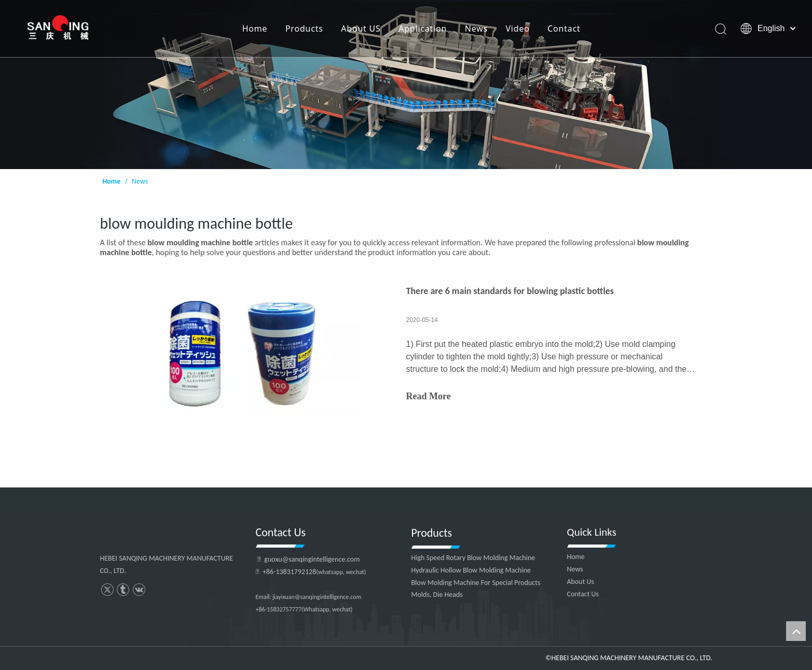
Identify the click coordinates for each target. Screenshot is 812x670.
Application (423, 29)
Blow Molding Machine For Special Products (476, 583)
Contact (564, 29)
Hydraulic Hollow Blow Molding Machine (471, 570)
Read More (429, 396)
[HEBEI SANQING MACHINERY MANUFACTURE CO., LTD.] (406, 85)
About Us (581, 582)
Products (304, 29)
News (476, 29)
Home (254, 29)
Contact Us (583, 594)
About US (361, 29)
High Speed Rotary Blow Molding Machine (473, 558)
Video (517, 29)
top (796, 631)
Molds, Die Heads (437, 595)
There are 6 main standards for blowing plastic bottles (510, 291)
